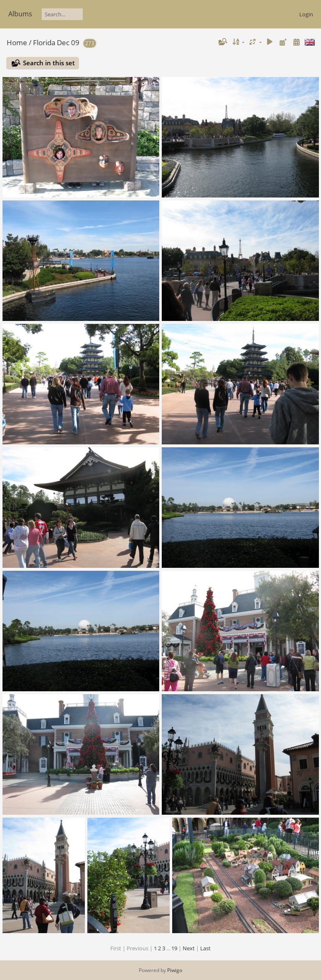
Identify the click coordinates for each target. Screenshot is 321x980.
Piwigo (175, 970)
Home (17, 42)
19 (174, 948)
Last (205, 948)
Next (189, 948)
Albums (20, 14)
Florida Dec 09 (56, 42)
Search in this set (49, 63)
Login (306, 14)
